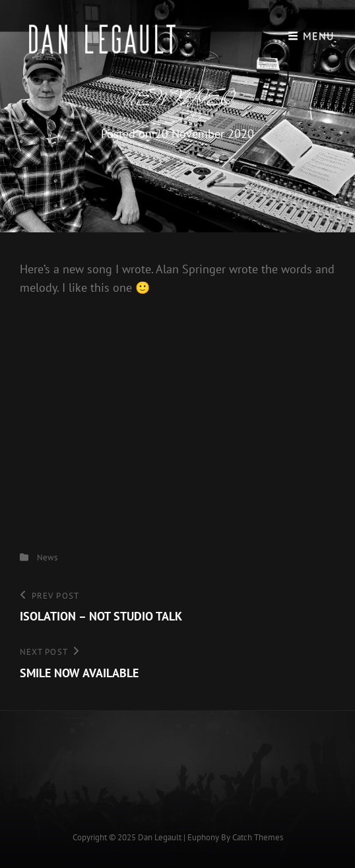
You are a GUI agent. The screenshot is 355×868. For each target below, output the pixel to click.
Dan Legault (160, 837)
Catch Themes (258, 837)
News (47, 557)
